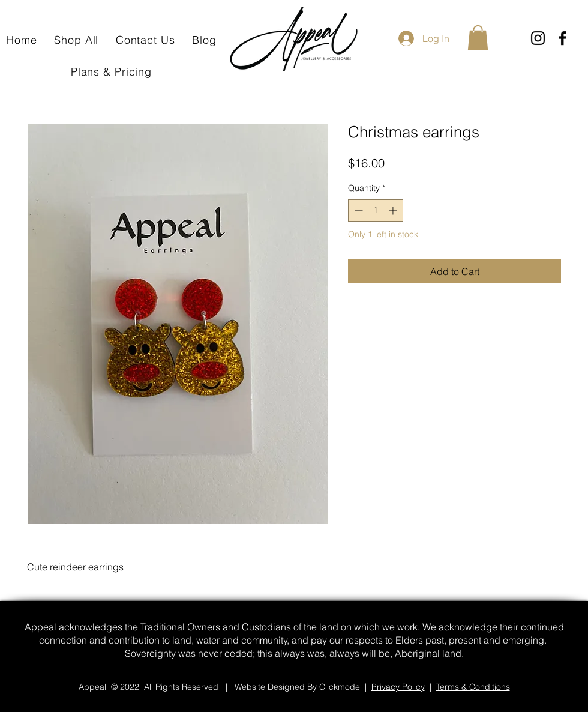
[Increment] (394, 210)
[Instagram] (538, 38)
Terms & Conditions (473, 687)
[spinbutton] (376, 210)
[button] (478, 38)
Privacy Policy (398, 687)
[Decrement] (357, 210)
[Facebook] (562, 38)
